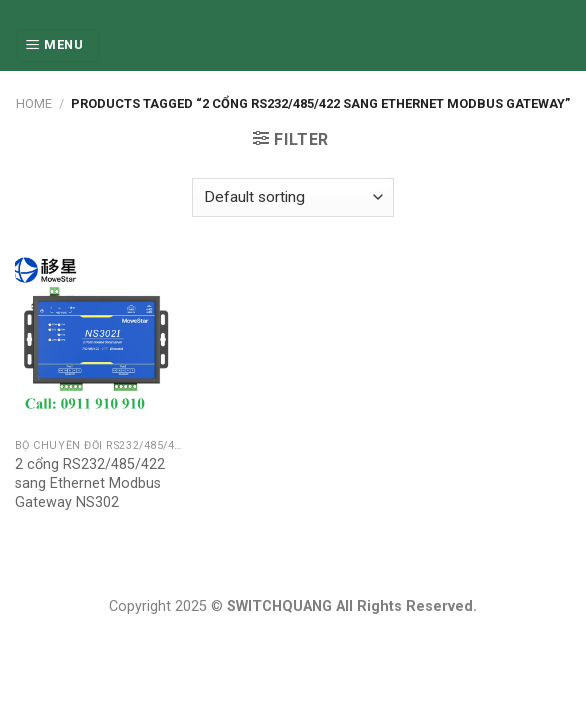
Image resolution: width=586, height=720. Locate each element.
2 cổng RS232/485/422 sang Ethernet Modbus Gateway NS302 (90, 483)
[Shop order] (293, 197)
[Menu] (58, 45)
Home (34, 103)
